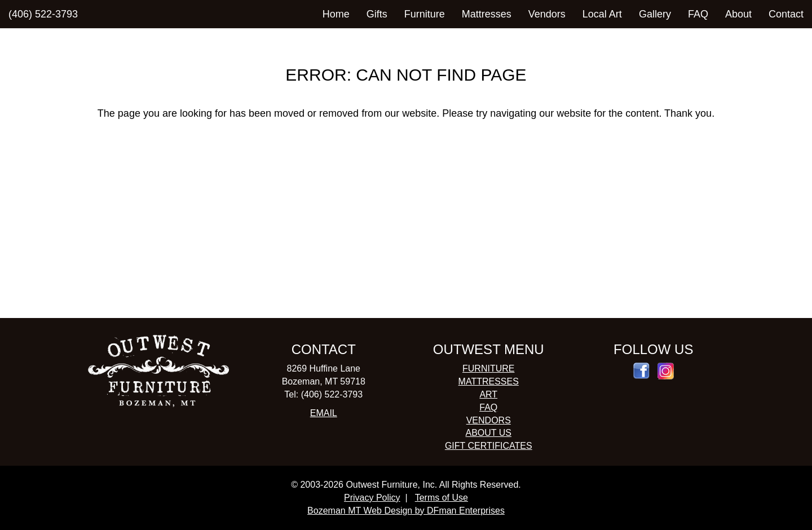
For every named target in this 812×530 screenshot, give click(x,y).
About (738, 14)
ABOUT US (489, 433)
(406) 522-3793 (43, 14)
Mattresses (487, 14)
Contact (786, 14)
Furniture (425, 14)
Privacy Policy (372, 498)
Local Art (602, 14)
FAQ (698, 14)
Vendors (547, 14)
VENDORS (489, 420)
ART (488, 394)
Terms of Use (442, 498)
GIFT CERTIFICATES (489, 446)
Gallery (655, 14)
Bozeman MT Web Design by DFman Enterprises (406, 511)
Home (336, 14)
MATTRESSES (489, 381)
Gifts (377, 14)
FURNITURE (488, 368)
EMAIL (324, 413)
